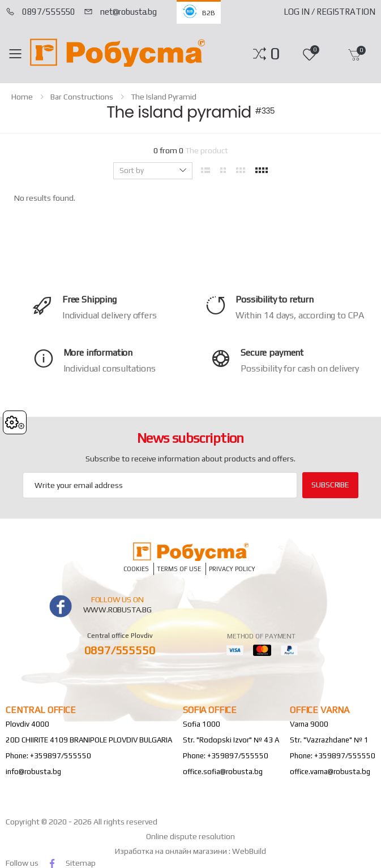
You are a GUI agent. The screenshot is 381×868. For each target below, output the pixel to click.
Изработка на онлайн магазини (172, 851)
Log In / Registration (329, 12)
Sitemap (81, 863)
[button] (275, 54)
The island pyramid (164, 97)
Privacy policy (232, 569)
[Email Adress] (160, 485)
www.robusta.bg (117, 610)
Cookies (136, 569)
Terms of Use (179, 569)
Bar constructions (82, 97)
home (22, 97)
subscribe (330, 485)
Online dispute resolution (190, 836)
